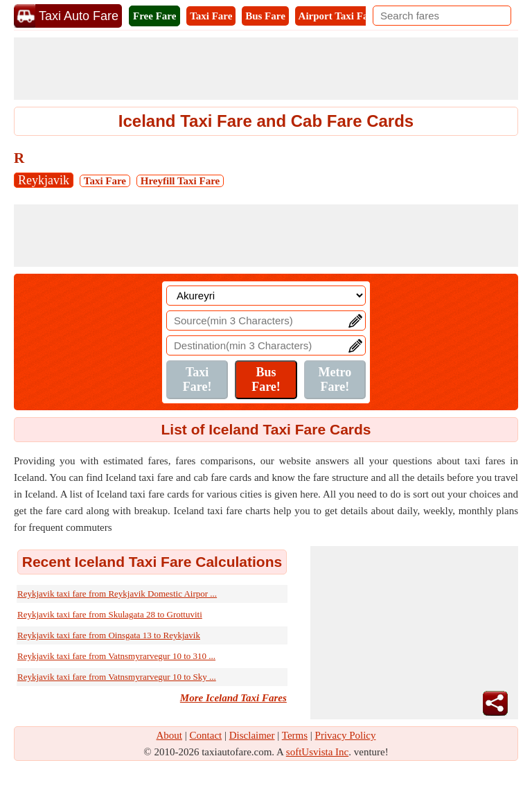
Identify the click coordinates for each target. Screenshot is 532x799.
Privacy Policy (346, 735)
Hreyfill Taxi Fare (180, 181)
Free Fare (154, 16)
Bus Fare (265, 16)
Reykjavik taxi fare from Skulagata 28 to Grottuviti (110, 614)
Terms (295, 735)
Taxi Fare (211, 16)
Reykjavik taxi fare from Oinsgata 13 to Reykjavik (109, 635)
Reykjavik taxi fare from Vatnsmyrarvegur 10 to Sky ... (117, 677)
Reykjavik (44, 180)
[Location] (266, 296)
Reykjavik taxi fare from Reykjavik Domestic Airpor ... (117, 594)
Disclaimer (252, 735)
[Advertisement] (266, 69)
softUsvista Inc (317, 752)
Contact (206, 735)
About (170, 735)
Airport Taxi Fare (338, 16)
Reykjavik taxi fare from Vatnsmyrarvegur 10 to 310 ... (116, 656)
